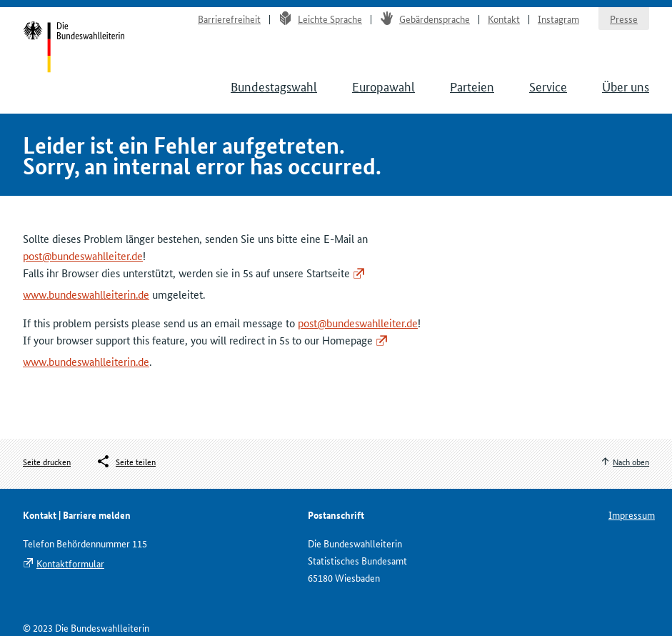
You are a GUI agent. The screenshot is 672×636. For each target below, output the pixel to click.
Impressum (632, 515)
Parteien (472, 86)
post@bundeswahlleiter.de (83, 255)
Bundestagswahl (274, 86)
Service (548, 86)
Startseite (74, 49)
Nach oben (631, 461)
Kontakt (504, 19)
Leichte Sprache (320, 19)
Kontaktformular (70, 563)
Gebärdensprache (425, 19)
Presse (624, 19)
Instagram (558, 19)
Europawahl (383, 86)
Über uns (626, 86)
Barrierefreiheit (229, 19)
